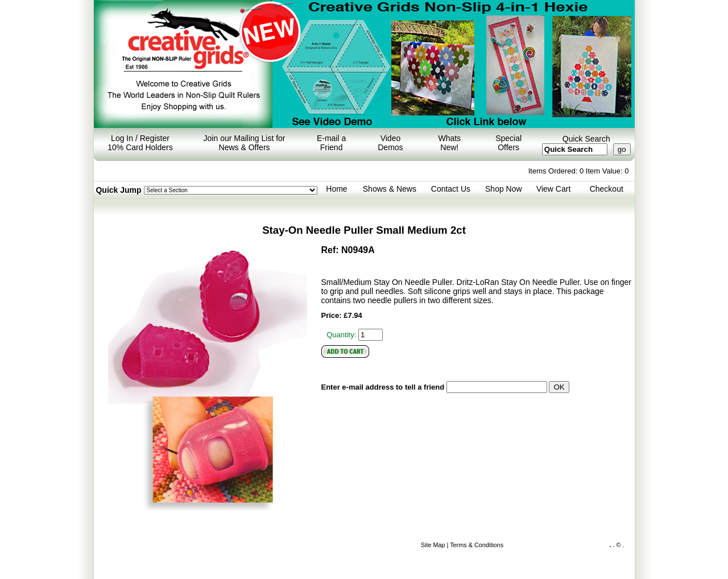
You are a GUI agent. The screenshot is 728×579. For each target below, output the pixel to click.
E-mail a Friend (331, 143)
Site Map (433, 545)
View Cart (553, 189)
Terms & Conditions (477, 545)
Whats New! (449, 143)
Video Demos (390, 143)
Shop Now (504, 189)
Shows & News (390, 189)
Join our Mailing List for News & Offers (245, 143)
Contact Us (451, 189)
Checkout (607, 189)
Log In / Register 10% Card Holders (140, 143)
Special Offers (508, 143)
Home (336, 189)
